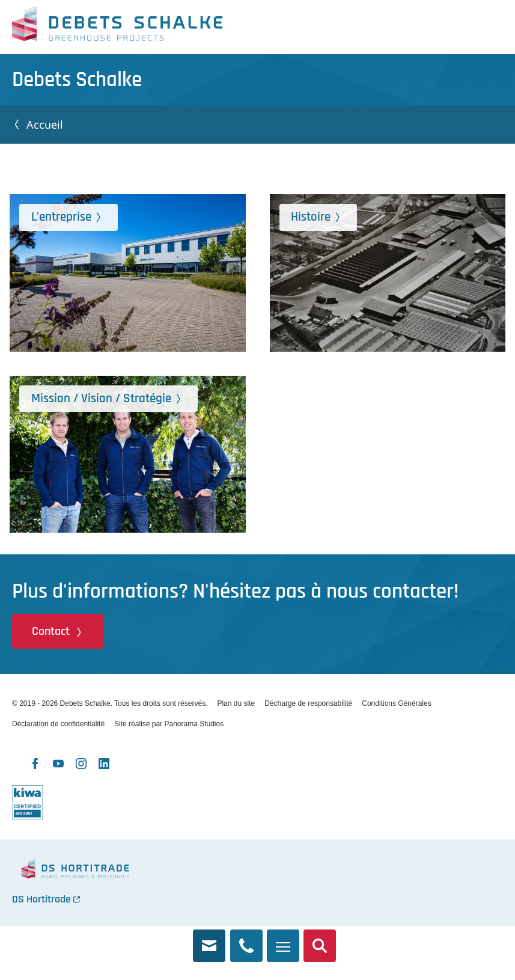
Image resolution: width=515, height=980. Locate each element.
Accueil (45, 124)
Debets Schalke (117, 27)
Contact (51, 631)
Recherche (320, 939)
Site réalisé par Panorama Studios (169, 724)
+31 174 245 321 (246, 939)
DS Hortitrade (41, 899)
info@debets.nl (209, 939)
